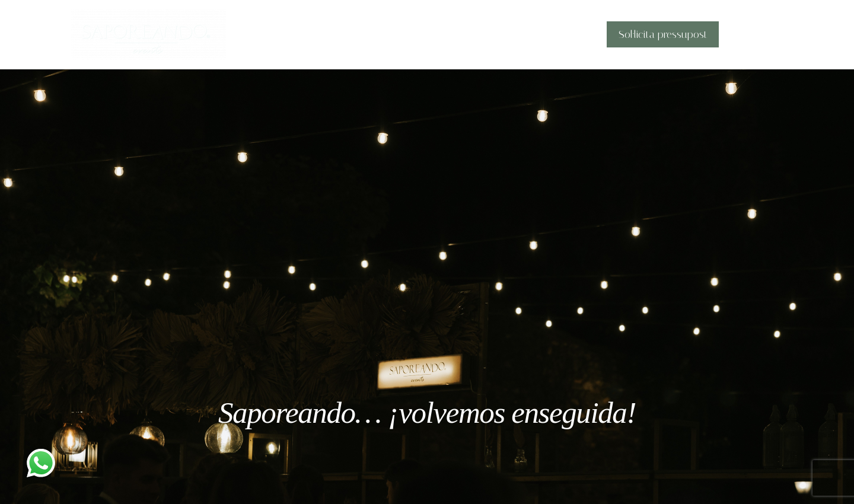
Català (752, 34)
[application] (766, 34)
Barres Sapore (560, 34)
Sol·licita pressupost (665, 34)
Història (420, 34)
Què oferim (482, 34)
